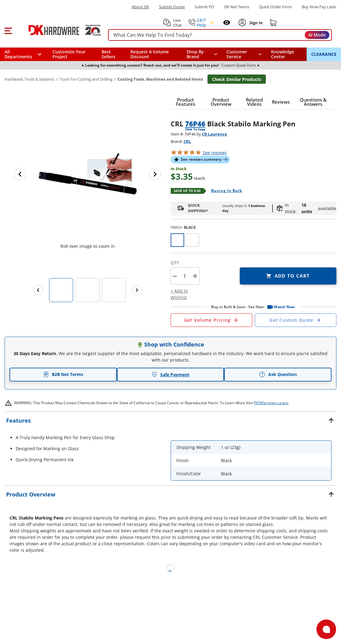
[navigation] (244, 54)
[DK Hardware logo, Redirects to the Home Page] (58, 30)
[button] (8, 30)
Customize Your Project (69, 54)
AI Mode (317, 35)
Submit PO (204, 7)
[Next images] (137, 290)
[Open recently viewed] (227, 23)
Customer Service (237, 54)
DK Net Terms (237, 7)
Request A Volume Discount (150, 54)
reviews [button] (215, 153)
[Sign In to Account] (256, 23)
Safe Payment (170, 375)
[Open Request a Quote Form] (211, 320)
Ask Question (278, 374)
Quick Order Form (275, 7)
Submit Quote (172, 7)
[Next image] (155, 174)
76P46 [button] (195, 124)
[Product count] (185, 276)
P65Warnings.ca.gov (271, 403)
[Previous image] (20, 174)
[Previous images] (38, 290)
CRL (187, 141)
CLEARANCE (324, 54)
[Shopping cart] (273, 23)
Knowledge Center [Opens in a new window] (283, 54)
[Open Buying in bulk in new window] (225, 191)
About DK (140, 7)
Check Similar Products (237, 79)
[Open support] (326, 629)
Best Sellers (108, 54)
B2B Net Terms (63, 374)
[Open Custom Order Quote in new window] (296, 320)
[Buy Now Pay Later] (319, 7)
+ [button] (195, 276)
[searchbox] (220, 35)
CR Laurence (215, 134)
